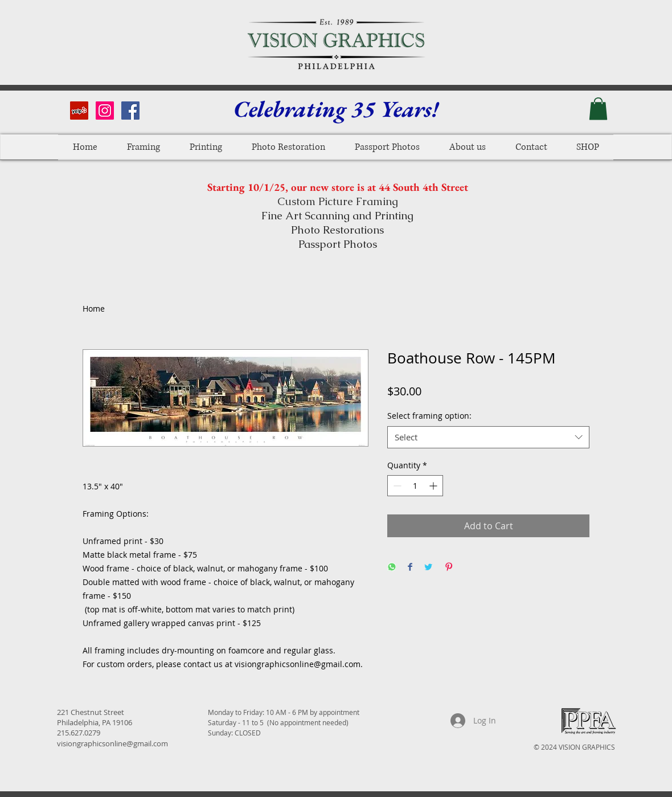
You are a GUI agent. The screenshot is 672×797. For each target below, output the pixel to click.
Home (94, 308)
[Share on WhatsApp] (392, 568)
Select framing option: (429, 416)
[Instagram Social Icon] (105, 111)
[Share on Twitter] (428, 568)
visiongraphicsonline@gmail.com (112, 743)
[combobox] (488, 437)
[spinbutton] (415, 486)
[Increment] (434, 486)
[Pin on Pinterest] (449, 568)
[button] (598, 109)
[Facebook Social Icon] (130, 111)
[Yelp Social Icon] (79, 111)
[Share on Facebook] (410, 568)
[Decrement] (396, 486)
